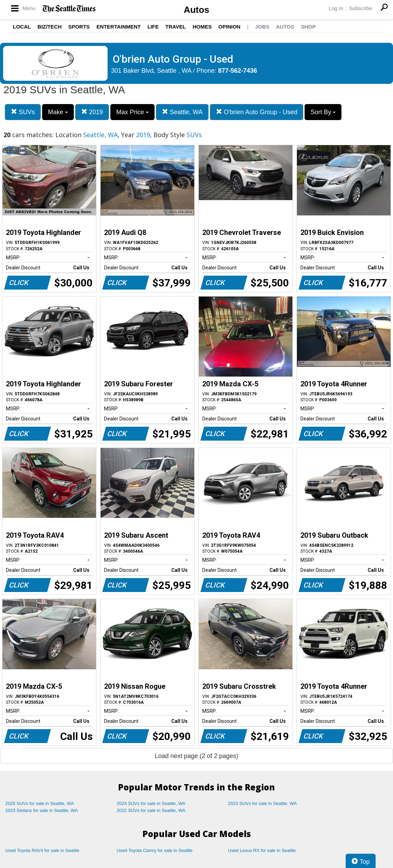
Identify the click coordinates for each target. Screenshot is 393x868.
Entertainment (119, 27)
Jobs (262, 27)
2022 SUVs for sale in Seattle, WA (151, 810)
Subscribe (360, 8)
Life (153, 27)
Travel (176, 27)
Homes (202, 27)
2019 (92, 112)
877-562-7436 (238, 71)
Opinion (229, 27)
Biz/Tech (50, 27)
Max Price (132, 112)
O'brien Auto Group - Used (257, 112)
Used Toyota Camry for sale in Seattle (155, 850)
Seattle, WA (182, 112)
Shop (308, 27)
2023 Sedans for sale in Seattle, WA (41, 810)
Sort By (323, 112)
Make (58, 112)
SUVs (23, 112)
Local (22, 27)
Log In (336, 8)
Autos (197, 10)
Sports (79, 27)
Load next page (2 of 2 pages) (196, 756)
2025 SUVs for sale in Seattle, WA (40, 803)
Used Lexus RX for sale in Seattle (262, 850)
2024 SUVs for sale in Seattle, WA (151, 803)
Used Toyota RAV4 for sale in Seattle (42, 850)
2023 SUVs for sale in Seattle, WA (262, 803)
